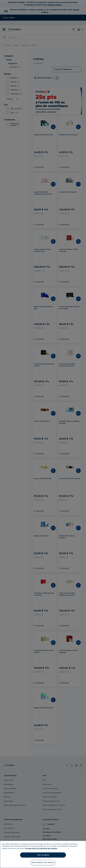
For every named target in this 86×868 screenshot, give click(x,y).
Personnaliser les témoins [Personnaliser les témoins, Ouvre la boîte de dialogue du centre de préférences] (43, 862)
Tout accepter (43, 855)
